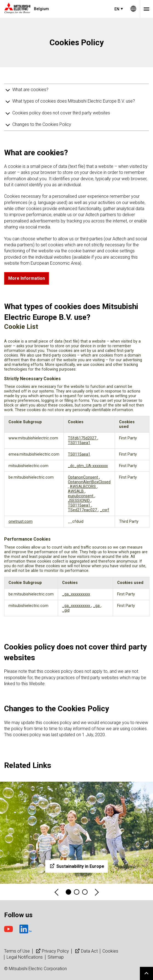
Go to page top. (146, 973)
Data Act (86, 951)
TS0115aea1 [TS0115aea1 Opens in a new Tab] (79, 443)
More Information (27, 278)
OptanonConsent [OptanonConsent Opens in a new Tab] (83, 477)
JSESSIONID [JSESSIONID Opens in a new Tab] (79, 501)
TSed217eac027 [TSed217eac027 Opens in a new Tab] (83, 510)
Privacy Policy (52, 951)
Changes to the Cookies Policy (42, 124)
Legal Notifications (25, 957)
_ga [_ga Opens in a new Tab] (97, 606)
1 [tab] (68, 892)
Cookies (110, 951)
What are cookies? (30, 90)
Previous (57, 892)
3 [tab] (85, 892)
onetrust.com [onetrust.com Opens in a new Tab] (21, 522)
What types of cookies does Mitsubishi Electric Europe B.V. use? (74, 101)
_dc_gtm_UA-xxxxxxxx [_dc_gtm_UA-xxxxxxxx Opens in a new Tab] (88, 466)
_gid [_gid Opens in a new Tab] (66, 610)
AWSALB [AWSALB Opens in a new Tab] (76, 491)
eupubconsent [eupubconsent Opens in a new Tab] (81, 496)
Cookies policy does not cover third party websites (61, 113)
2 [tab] (77, 892)
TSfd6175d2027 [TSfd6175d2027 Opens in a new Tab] (83, 438)
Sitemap (56, 957)
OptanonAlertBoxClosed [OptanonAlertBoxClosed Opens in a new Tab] (89, 482)
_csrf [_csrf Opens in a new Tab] (105, 510)
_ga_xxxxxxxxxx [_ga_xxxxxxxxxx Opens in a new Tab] (76, 594)
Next (96, 892)
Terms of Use (17, 951)
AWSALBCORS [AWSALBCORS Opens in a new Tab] (83, 487)
